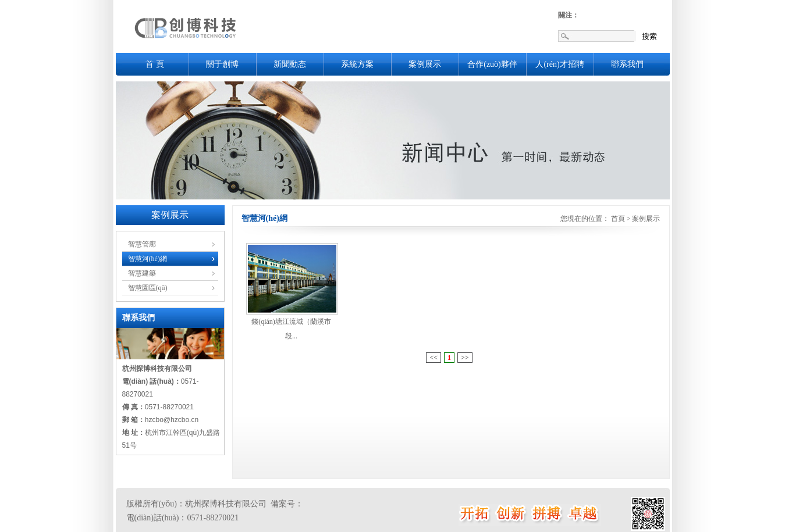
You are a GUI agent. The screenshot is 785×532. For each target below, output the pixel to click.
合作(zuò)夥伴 (492, 64)
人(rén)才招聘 (560, 64)
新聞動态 (290, 64)
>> (465, 358)
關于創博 (222, 64)
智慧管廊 (142, 244)
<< (434, 358)
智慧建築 (142, 273)
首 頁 (155, 64)
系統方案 (357, 64)
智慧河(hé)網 (148, 259)
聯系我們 (627, 64)
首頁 (618, 219)
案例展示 (425, 64)
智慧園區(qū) (148, 288)
